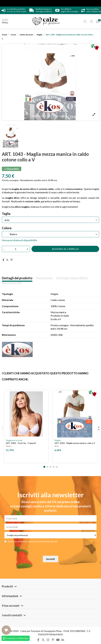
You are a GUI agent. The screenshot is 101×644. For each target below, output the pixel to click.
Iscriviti (51, 559)
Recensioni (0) (12, 283)
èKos (57, 446)
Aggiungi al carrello (65, 249)
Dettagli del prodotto (17, 278)
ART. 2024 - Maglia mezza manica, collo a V (75, 443)
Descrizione (44, 278)
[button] (44, 467)
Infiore (9, 446)
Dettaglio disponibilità (72, 278)
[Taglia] (51, 220)
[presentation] (45, 550)
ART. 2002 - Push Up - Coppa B (21, 443)
